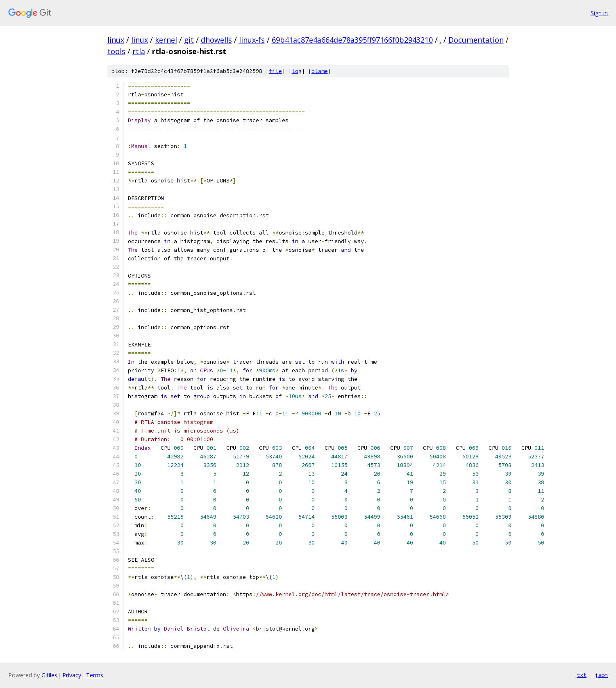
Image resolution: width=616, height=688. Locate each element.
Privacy (72, 675)
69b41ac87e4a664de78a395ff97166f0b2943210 (352, 40)
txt (582, 675)
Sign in (599, 13)
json (601, 675)
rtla (139, 51)
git (189, 40)
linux (116, 40)
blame (320, 71)
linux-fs (252, 40)
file (275, 71)
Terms (95, 675)
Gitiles (49, 675)
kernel (166, 40)
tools (116, 51)
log (297, 71)
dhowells (216, 40)
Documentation (476, 40)
